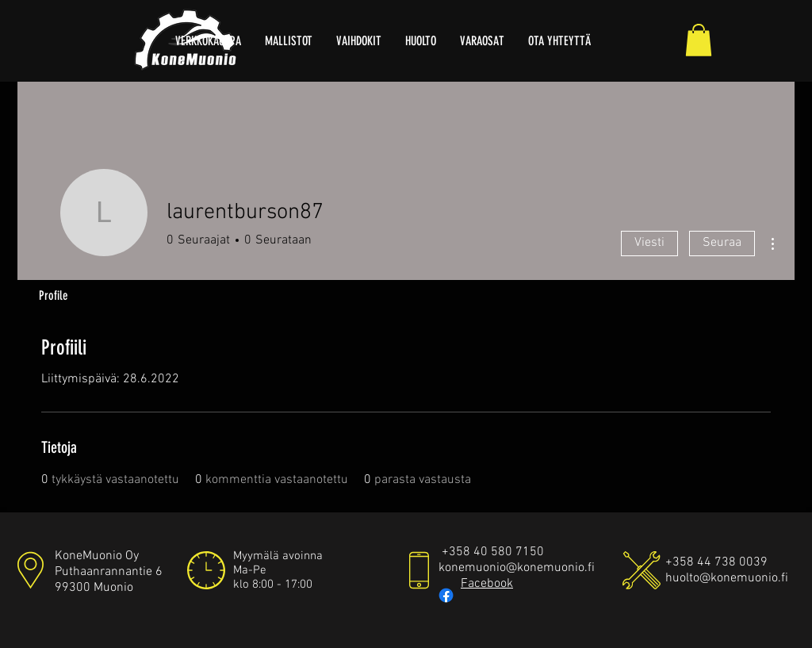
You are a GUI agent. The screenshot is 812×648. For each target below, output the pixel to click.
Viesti (649, 243)
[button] (699, 40)
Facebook (487, 584)
